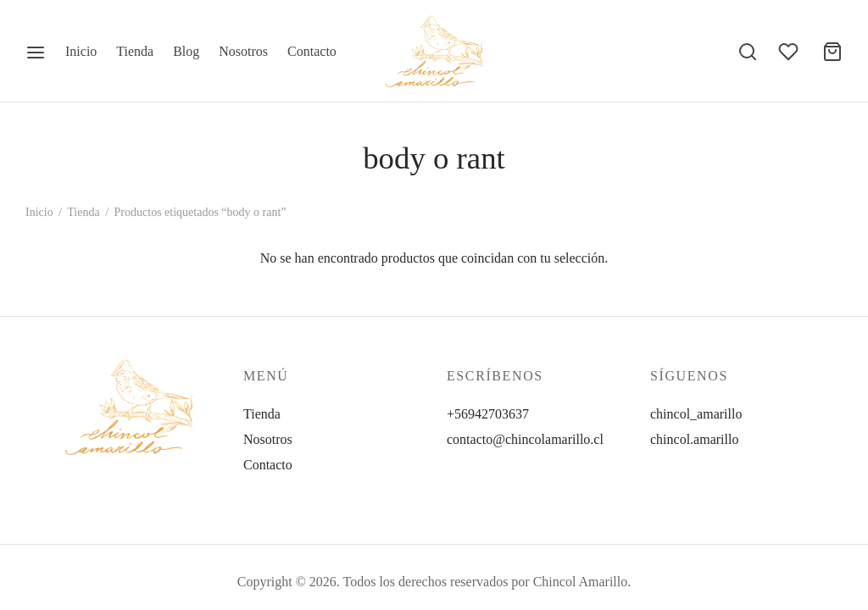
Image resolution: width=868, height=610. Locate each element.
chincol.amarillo (694, 439)
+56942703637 (488, 414)
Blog (186, 51)
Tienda (135, 51)
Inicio (81, 51)
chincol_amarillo (696, 414)
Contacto (312, 51)
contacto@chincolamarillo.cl (525, 439)
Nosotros (243, 51)
